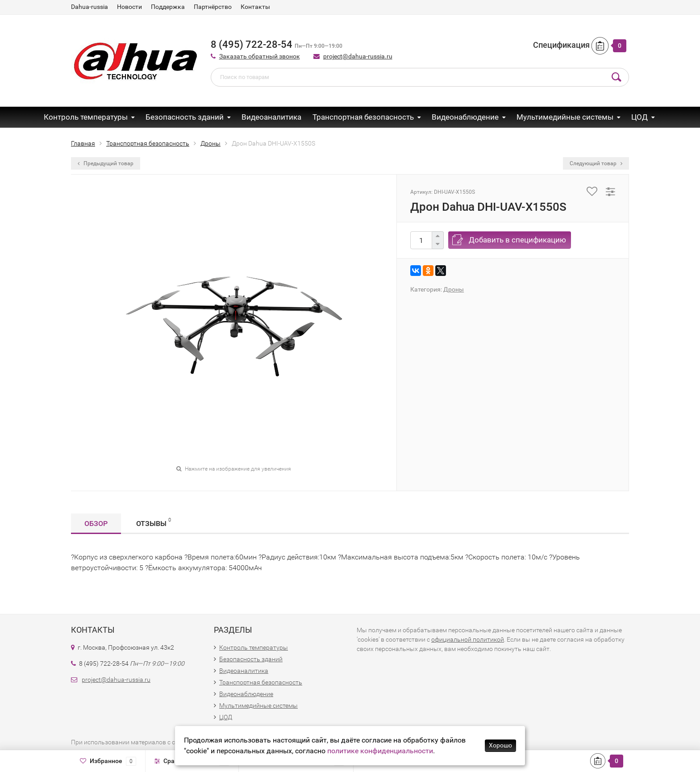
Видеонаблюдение (465, 117)
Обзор (96, 524)
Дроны (454, 289)
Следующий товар (596, 163)
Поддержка (168, 7)
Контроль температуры (86, 117)
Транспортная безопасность (363, 117)
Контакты (255, 7)
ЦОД (640, 117)
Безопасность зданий (185, 117)
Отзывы (154, 522)
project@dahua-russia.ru (358, 56)
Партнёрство (213, 7)
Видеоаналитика (271, 117)
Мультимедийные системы (565, 117)
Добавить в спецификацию (517, 240)
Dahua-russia (90, 7)
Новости (129, 7)
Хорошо (500, 745)
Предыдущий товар (106, 163)
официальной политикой (468, 639)
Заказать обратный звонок (260, 56)
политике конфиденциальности (380, 751)
